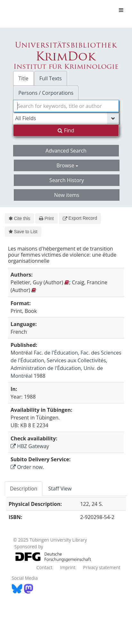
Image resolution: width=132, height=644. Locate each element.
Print (46, 218)
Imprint (68, 567)
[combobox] (66, 106)
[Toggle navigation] (121, 10)
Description (24, 489)
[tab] (24, 489)
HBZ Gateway (30, 446)
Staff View (60, 489)
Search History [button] (67, 180)
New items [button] (67, 195)
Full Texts (51, 78)
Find (66, 130)
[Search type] (66, 118)
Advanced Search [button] (66, 151)
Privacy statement (102, 567)
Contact (44, 567)
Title (23, 78)
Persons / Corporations (46, 93)
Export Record (80, 218)
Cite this (19, 218)
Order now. (27, 467)
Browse (67, 165)
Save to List (23, 232)
